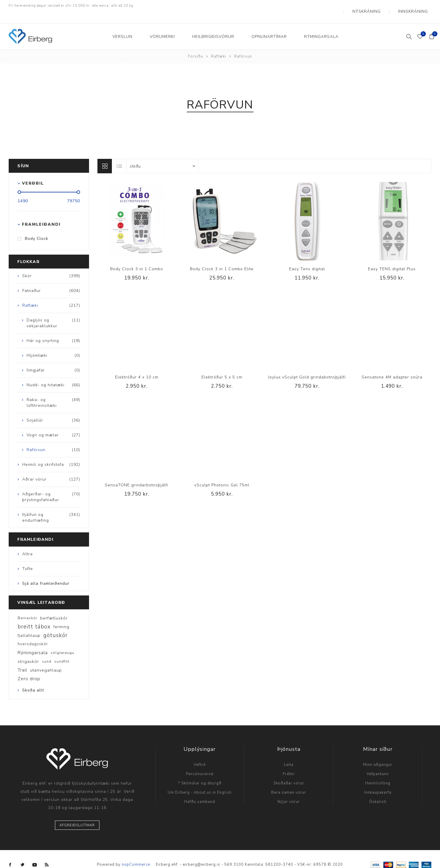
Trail (22, 659)
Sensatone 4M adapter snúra (392, 366)
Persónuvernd (200, 762)
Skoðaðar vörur (289, 772)
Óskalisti (378, 790)
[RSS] (47, 853)
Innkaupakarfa (378, 781)
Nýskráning (381, 6)
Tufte (28, 557)
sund (47, 650)
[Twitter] (23, 853)
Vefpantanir (378, 762)
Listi (119, 155)
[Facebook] (10, 853)
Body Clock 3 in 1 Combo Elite (222, 257)
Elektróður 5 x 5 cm (222, 366)
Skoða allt (33, 679)
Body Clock (37, 227)
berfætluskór (54, 606)
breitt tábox (34, 615)
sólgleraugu (62, 641)
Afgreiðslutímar (77, 814)
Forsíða (195, 45)
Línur (105, 155)
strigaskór (28, 650)
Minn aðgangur (378, 753)
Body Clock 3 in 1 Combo (137, 257)
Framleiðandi (41, 213)
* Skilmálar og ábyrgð (200, 772)
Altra (27, 542)
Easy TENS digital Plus (392, 257)
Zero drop (29, 667)
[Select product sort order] (162, 155)
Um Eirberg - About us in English (200, 781)
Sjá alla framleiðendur (46, 572)
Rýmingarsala (33, 641)
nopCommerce (136, 853)
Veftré (200, 753)
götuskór (56, 624)
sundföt (62, 650)
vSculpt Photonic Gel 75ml (222, 473)
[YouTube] (35, 853)
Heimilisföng (378, 772)
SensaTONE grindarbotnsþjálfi (137, 473)
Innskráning (418, 6)
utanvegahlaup (46, 659)
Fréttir (289, 762)
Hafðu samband (200, 790)
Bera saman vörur (289, 781)
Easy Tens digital (307, 257)
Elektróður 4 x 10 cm (137, 366)
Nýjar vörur (289, 790)
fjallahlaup (29, 624)
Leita (289, 753)
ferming (61, 615)
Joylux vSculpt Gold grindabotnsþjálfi (307, 366)
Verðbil (33, 172)
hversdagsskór (33, 632)
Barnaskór (27, 606)
